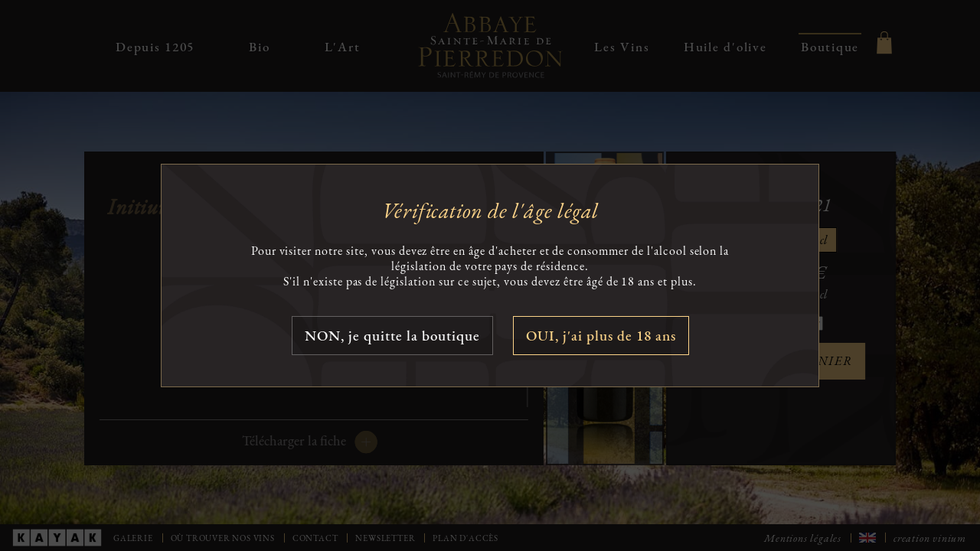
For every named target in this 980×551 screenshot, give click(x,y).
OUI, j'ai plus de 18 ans (601, 336)
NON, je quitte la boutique (392, 336)
